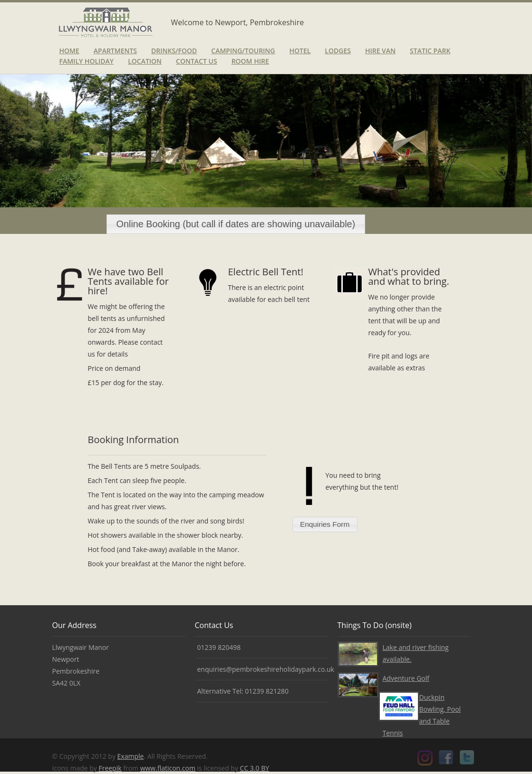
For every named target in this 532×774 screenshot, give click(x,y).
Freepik (110, 768)
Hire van (380, 51)
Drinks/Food (174, 51)
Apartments (115, 51)
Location (145, 61)
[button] (236, 224)
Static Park (430, 51)
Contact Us (197, 61)
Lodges (338, 51)
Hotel (300, 51)
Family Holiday (87, 61)
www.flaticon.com (168, 768)
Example (131, 756)
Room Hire (250, 61)
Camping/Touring (243, 51)
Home (69, 51)
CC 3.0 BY (255, 768)
